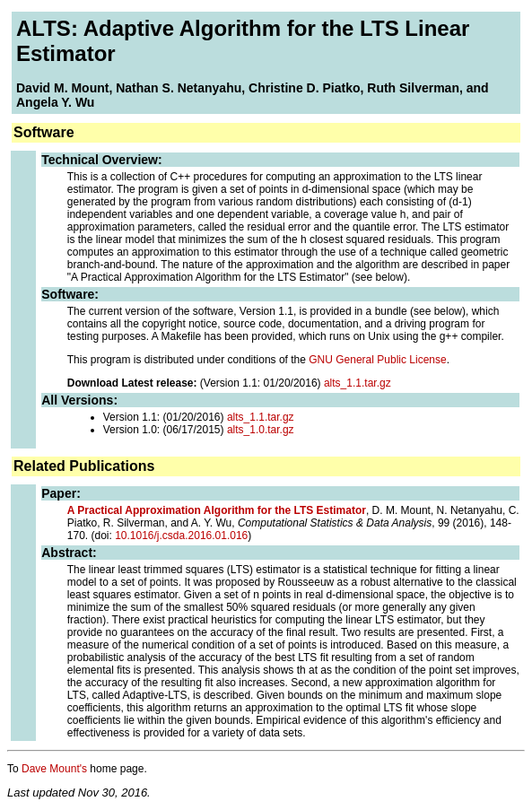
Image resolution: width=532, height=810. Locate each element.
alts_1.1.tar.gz (358, 383)
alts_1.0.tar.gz (261, 430)
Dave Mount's (54, 769)
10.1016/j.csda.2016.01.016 (181, 536)
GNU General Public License (377, 360)
